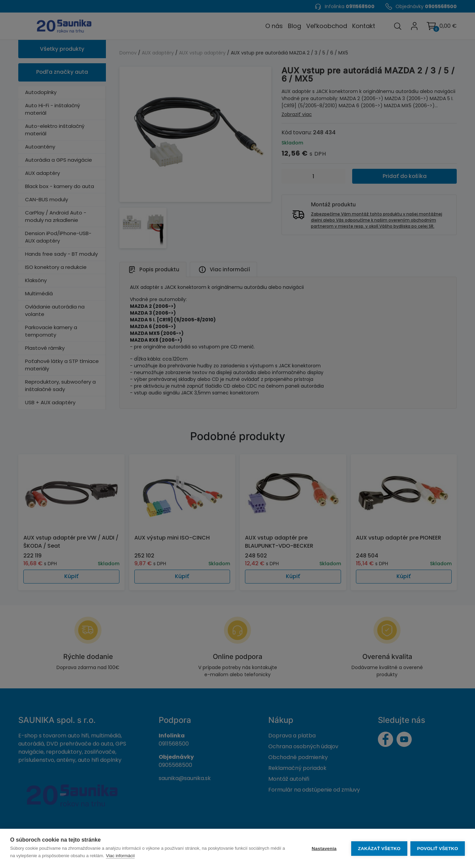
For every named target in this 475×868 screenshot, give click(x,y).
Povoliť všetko (438, 849)
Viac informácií (120, 856)
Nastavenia (324, 849)
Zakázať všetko (379, 849)
